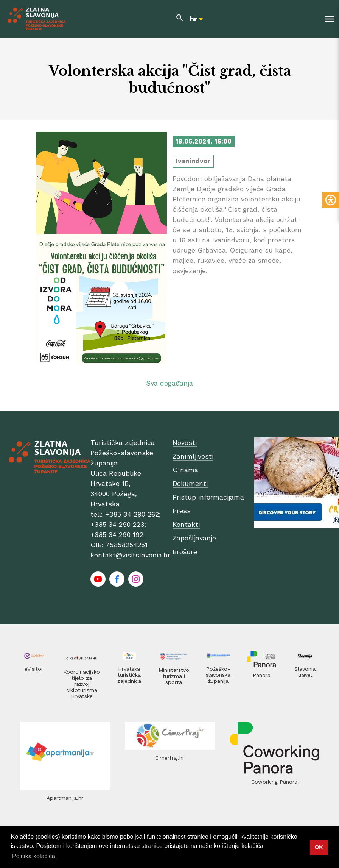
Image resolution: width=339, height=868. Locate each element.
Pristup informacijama (208, 497)
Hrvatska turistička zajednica (129, 675)
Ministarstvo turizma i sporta (174, 676)
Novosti (185, 443)
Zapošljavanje (194, 538)
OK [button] (319, 847)
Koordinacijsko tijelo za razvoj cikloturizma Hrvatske (82, 684)
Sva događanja (169, 383)
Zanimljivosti (193, 456)
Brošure (185, 552)
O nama (185, 470)
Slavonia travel (305, 672)
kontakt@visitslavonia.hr (130, 555)
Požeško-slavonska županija (218, 675)
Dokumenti (190, 483)
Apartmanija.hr (65, 798)
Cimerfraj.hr (170, 758)
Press (182, 511)
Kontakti (186, 524)
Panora (262, 675)
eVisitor (34, 669)
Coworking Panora (274, 782)
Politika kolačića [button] (34, 856)
